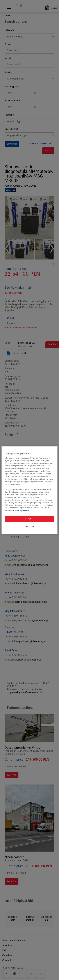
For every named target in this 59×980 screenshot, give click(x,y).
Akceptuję (29, 519)
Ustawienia (30, 527)
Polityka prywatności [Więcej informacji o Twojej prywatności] (21, 510)
